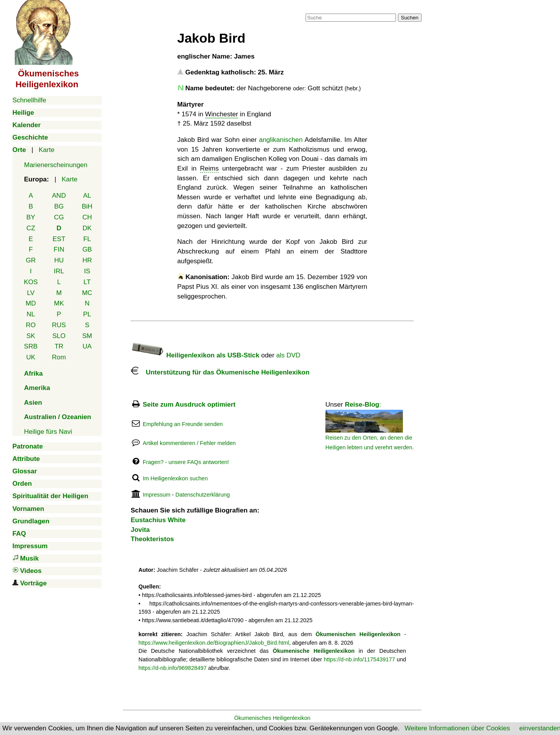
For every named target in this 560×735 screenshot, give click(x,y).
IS (87, 271)
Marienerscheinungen (56, 165)
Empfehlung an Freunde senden (183, 424)
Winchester (222, 114)
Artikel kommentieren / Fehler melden (189, 443)
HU (59, 260)
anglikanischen (281, 140)
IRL (59, 271)
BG (59, 206)
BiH (87, 206)
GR (31, 260)
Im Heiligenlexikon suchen (175, 478)
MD (31, 303)
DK (87, 228)
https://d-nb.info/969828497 (173, 668)
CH (87, 217)
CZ (31, 228)
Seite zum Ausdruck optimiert (189, 405)
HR (87, 260)
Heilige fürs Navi (48, 432)
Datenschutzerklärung (202, 495)
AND (59, 196)
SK (31, 336)
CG (59, 217)
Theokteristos (152, 539)
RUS (59, 325)
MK (59, 303)
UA (87, 346)
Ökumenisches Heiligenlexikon (272, 718)
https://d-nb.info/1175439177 (360, 659)
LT (87, 282)
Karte (47, 150)
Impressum (156, 495)
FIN (59, 249)
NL (31, 314)
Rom (59, 357)
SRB (31, 346)
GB (87, 249)
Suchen (410, 18)
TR (59, 346)
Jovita (140, 530)
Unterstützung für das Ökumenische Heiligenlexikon (220, 372)
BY (31, 217)
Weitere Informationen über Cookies (457, 728)
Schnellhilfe (29, 100)
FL (87, 239)
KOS (31, 282)
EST (59, 239)
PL (87, 314)
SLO (59, 336)
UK (31, 357)
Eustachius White (158, 520)
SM (87, 336)
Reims (209, 168)
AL (87, 196)
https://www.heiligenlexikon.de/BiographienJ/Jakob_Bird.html (214, 643)
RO (31, 325)
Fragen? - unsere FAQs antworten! (186, 462)
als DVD (288, 355)
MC (87, 293)
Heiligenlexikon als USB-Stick (195, 355)
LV (31, 293)
